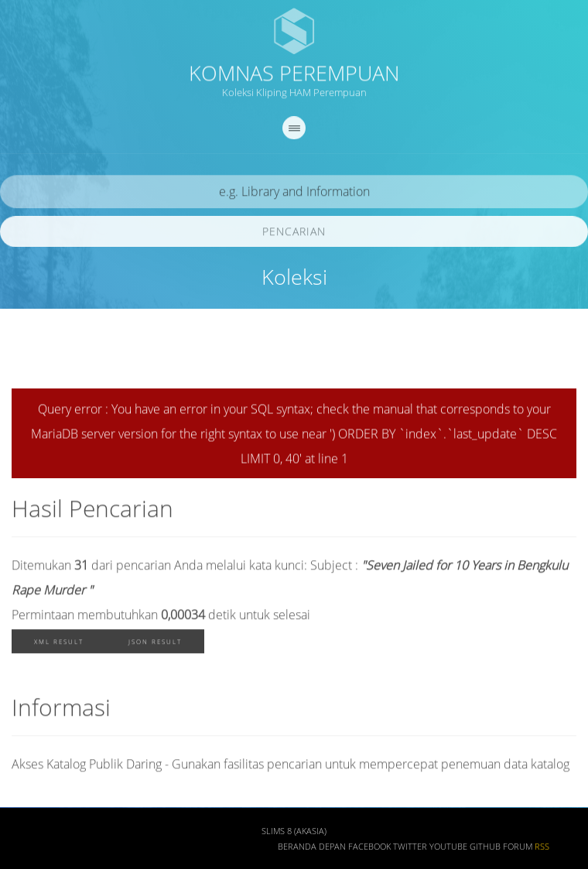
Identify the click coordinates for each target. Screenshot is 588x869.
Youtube (448, 850)
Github (485, 850)
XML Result (59, 644)
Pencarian (294, 234)
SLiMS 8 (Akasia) (294, 834)
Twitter (410, 850)
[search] (294, 195)
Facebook (369, 850)
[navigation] (294, 131)
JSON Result (155, 644)
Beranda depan (312, 850)
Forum (518, 850)
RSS (542, 850)
